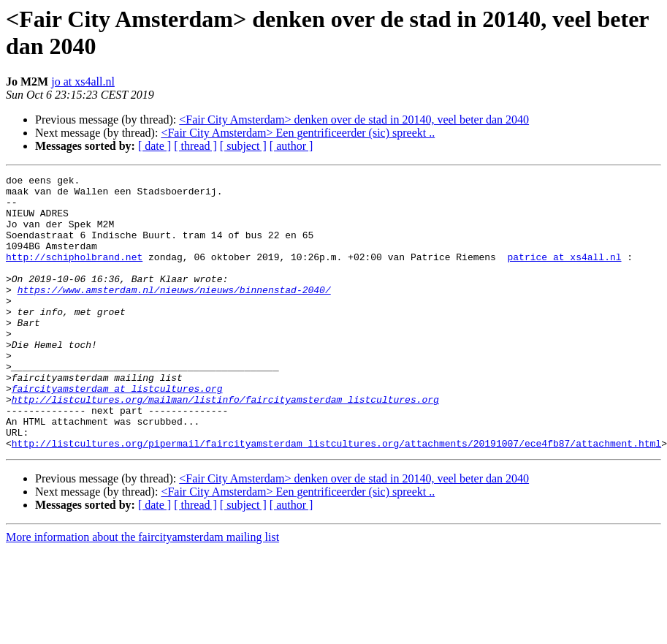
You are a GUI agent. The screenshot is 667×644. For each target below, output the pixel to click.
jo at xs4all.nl (83, 82)
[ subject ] (243, 146)
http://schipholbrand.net (74, 274)
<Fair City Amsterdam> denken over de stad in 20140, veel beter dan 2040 (354, 120)
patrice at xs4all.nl (564, 274)
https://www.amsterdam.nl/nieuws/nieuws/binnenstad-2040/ (174, 314)
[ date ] (155, 146)
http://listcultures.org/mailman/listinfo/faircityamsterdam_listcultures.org (225, 445)
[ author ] (291, 146)
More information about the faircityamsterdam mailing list (142, 592)
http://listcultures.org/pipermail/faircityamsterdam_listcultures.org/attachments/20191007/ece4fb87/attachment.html (336, 498)
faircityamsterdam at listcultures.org (117, 432)
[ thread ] (195, 146)
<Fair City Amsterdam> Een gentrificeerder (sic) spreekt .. (298, 133)
